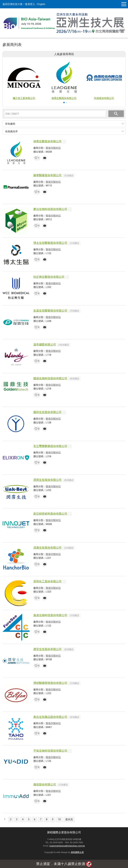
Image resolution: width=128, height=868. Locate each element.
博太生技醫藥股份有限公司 (50, 243)
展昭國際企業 (77, 852)
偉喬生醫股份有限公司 (47, 141)
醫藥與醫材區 (53, 148)
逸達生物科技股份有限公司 (50, 615)
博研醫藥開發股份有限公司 (50, 683)
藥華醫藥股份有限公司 (47, 175)
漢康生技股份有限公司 (47, 548)
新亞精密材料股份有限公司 (50, 514)
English (41, 4)
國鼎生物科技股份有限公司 (50, 378)
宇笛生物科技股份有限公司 (50, 751)
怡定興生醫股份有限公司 (49, 277)
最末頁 (69, 819)
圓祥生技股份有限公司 (47, 412)
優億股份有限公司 (45, 784)
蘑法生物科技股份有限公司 (50, 209)
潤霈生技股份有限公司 (47, 480)
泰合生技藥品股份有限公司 (50, 717)
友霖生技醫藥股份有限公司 (50, 311)
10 (59, 819)
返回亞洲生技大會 (12, 4)
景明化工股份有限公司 (47, 581)
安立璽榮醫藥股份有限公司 (50, 446)
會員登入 (30, 4)
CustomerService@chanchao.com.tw (67, 846)
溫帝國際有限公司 (45, 345)
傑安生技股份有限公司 (47, 649)
